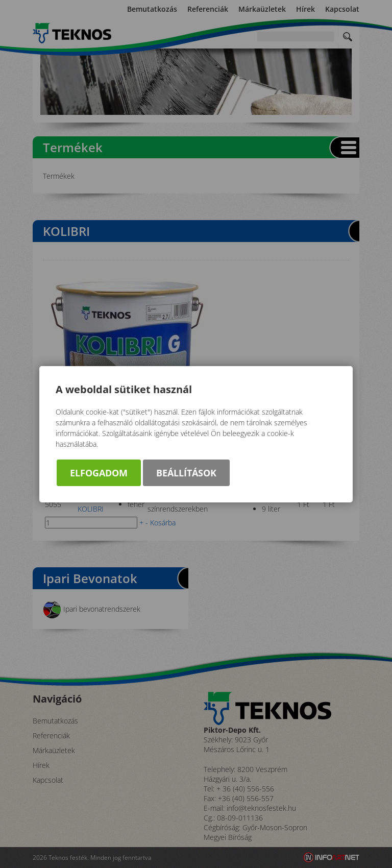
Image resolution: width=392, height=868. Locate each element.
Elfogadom (99, 473)
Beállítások (186, 473)
